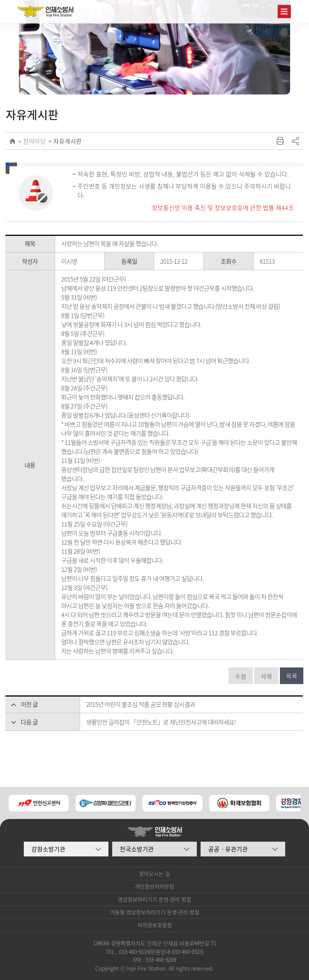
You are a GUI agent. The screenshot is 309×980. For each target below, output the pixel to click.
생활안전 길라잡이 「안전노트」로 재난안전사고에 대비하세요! (161, 722)
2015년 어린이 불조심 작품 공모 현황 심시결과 (141, 704)
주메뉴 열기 (284, 12)
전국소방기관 (137, 849)
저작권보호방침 (155, 925)
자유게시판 (67, 141)
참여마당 (34, 141)
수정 (241, 676)
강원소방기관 (48, 849)
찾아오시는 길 (154, 873)
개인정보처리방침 (154, 886)
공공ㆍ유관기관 (228, 849)
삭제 (266, 676)
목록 (292, 676)
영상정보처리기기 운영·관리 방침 (154, 899)
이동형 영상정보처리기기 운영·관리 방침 (155, 912)
